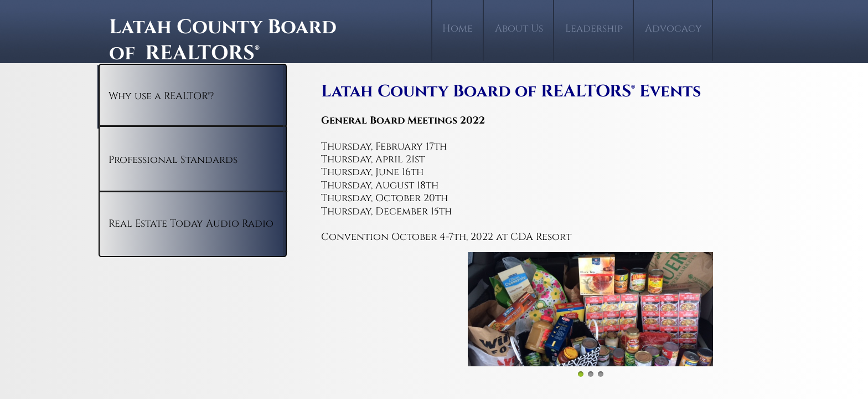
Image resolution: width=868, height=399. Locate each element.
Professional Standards (173, 160)
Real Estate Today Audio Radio (191, 224)
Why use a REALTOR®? (161, 96)
